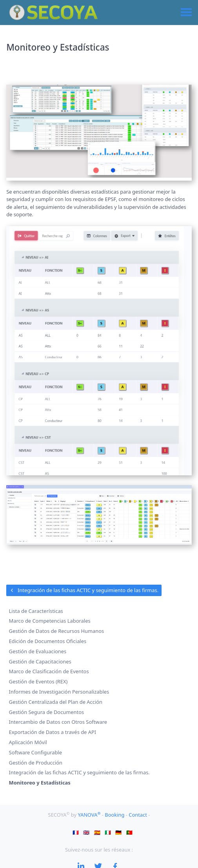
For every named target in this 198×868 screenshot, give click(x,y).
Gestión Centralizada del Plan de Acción (56, 702)
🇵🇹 (129, 832)
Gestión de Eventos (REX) (38, 681)
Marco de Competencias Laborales (50, 621)
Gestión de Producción (36, 763)
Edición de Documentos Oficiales (48, 641)
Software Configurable (35, 752)
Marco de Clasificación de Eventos (49, 672)
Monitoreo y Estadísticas (40, 783)
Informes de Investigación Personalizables (59, 692)
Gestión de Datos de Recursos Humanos (57, 631)
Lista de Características (36, 611)
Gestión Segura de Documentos (47, 712)
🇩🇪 (118, 832)
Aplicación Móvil (28, 742)
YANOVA (90, 815)
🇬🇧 (86, 832)
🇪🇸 (97, 832)
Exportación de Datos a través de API (53, 732)
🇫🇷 (76, 832)
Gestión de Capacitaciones (40, 661)
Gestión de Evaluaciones (38, 651)
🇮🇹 (108, 832)
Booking (115, 815)
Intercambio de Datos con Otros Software (58, 722)
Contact (138, 815)
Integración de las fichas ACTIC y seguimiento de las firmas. (84, 590)
